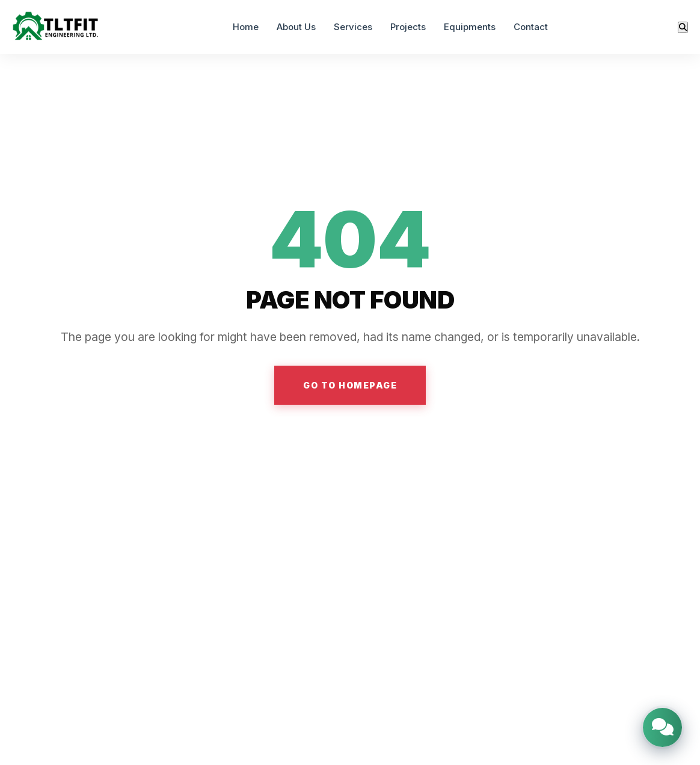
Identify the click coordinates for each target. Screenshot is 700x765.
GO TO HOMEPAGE (350, 385)
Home (246, 27)
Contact (531, 27)
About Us (296, 27)
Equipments (470, 27)
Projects (408, 27)
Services (353, 27)
